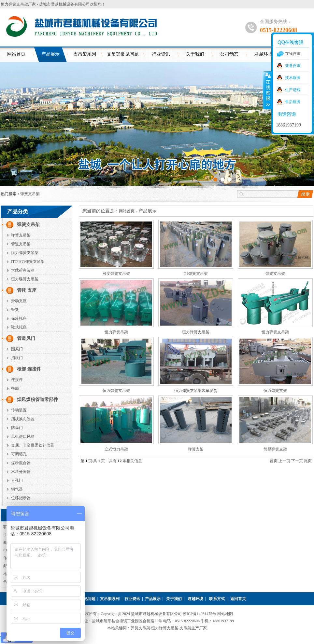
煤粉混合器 (21, 463)
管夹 (15, 310)
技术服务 (293, 78)
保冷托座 (19, 318)
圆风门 (17, 349)
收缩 (267, 90)
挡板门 (17, 358)
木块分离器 (21, 472)
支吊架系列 (85, 54)
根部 (15, 388)
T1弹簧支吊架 (196, 274)
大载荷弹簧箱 (23, 270)
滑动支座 (19, 301)
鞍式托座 (19, 327)
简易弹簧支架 (275, 449)
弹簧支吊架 (30, 194)
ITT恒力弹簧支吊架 (28, 262)
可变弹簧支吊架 (116, 274)
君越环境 (195, 599)
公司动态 (229, 54)
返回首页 (238, 599)
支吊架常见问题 (123, 54)
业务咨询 (293, 66)
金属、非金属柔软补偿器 (33, 445)
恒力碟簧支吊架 (25, 279)
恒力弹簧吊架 (116, 332)
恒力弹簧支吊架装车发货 (196, 391)
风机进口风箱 (23, 436)
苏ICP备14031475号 (200, 614)
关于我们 (195, 54)
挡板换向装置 (23, 419)
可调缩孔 (19, 454)
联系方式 (217, 599)
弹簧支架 (196, 449)
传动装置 (19, 410)
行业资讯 (161, 54)
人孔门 (17, 480)
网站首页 (16, 54)
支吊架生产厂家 (193, 628)
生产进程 (293, 90)
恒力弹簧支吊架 (25, 253)
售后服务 (293, 102)
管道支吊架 (21, 244)
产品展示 (50, 54)
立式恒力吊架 (116, 449)
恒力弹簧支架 (275, 391)
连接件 (17, 380)
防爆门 (17, 428)
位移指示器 (21, 498)
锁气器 (17, 489)
